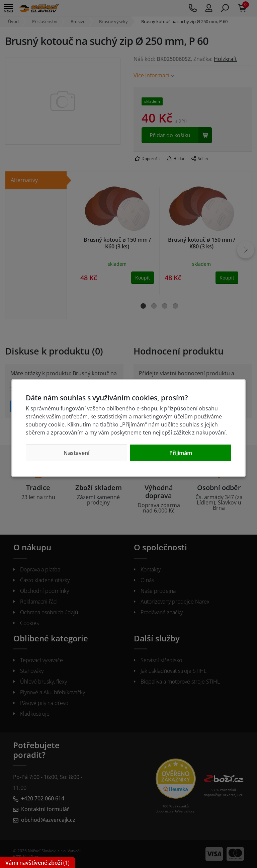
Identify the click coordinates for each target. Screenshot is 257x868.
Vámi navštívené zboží (34, 863)
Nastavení (76, 453)
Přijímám (181, 453)
